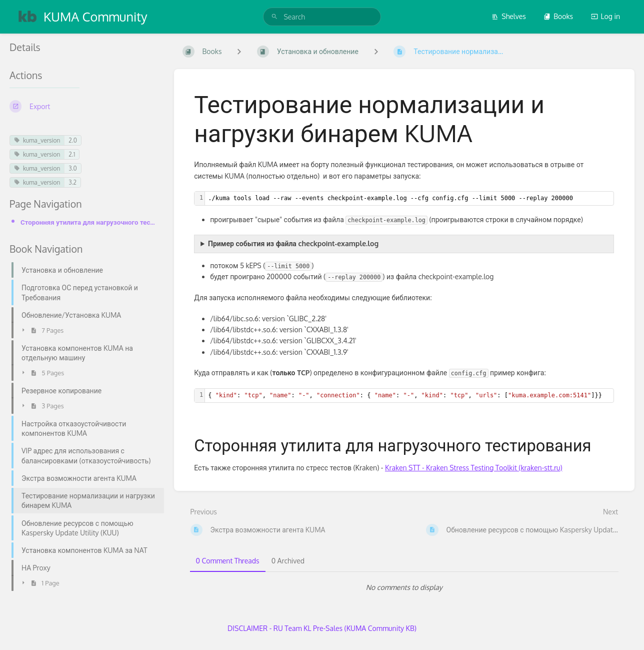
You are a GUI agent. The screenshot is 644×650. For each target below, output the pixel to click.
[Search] (274, 17)
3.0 (72, 168)
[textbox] (409, 198)
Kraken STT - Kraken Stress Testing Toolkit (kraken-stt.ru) (474, 468)
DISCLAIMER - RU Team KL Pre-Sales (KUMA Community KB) (322, 628)
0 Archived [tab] (288, 561)
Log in (605, 16)
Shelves (509, 16)
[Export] (84, 106)
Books (558, 16)
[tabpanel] (404, 587)
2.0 (73, 140)
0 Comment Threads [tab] (228, 561)
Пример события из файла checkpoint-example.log (293, 243)
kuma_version (37, 140)
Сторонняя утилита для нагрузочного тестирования (89, 222)
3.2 (72, 182)
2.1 (72, 154)
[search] (322, 17)
